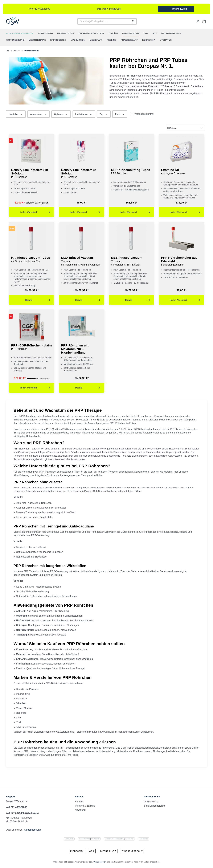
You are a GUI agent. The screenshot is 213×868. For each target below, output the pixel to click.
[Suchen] (133, 21)
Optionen (61, 114)
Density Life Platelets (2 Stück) (82, 173)
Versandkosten (100, 862)
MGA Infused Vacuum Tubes (82, 261)
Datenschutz (108, 851)
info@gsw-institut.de (109, 9)
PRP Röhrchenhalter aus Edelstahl (181, 261)
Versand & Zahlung (85, 806)
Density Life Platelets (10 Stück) (32, 173)
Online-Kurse (151, 802)
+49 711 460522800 (39, 9)
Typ (104, 114)
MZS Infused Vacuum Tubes (132, 261)
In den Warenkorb (35, 212)
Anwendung (38, 114)
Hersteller (16, 114)
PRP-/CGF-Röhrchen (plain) (32, 347)
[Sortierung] (185, 128)
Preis (120, 114)
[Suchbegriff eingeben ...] (103, 21)
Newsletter (81, 810)
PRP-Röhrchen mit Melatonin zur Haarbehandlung (75, 349)
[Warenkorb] (204, 21)
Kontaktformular (32, 830)
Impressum (77, 851)
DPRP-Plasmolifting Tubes (132, 172)
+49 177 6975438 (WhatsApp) (22, 813)
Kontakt (79, 802)
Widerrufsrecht (132, 851)
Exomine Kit (181, 172)
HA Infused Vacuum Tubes (32, 259)
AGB (92, 851)
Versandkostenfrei (144, 114)
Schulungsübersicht (154, 806)
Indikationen (84, 114)
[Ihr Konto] (198, 21)
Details (38, 299)
